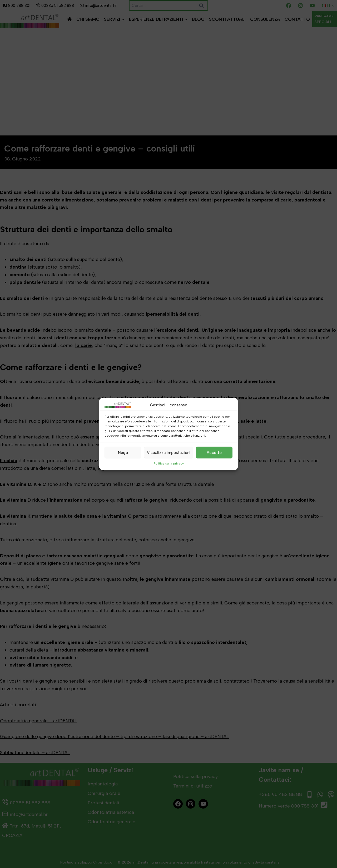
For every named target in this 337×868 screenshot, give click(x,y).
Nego (123, 452)
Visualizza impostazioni (169, 452)
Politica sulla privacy (169, 463)
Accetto (214, 452)
